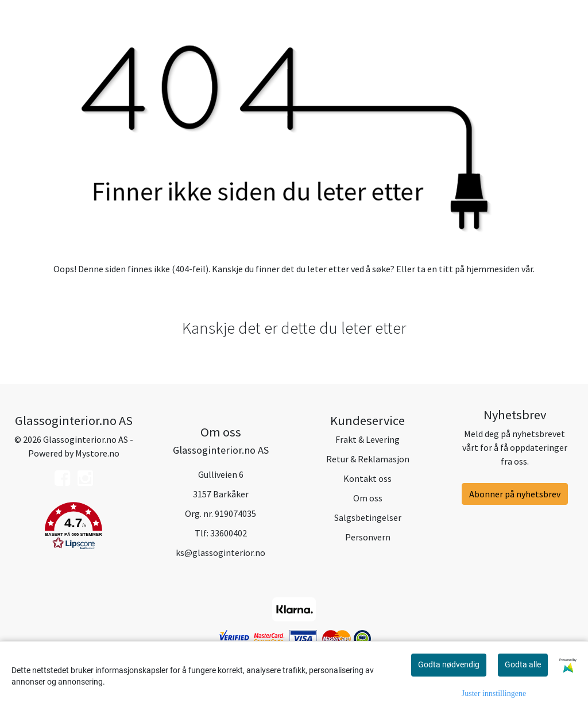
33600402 (229, 533)
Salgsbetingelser (368, 517)
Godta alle (523, 664)
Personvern (368, 537)
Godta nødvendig (449, 664)
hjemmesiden (493, 269)
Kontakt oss (367, 478)
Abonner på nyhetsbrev (515, 494)
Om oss (368, 498)
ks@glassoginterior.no (220, 552)
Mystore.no (97, 453)
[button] (73, 528)
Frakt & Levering (367, 439)
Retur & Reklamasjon (368, 459)
